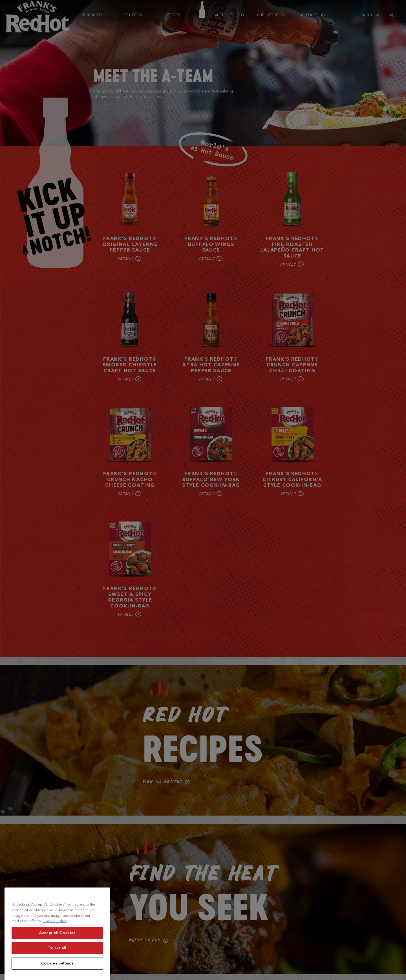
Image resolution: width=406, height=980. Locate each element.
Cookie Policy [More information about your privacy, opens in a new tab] (55, 942)
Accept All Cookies (57, 953)
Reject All (57, 968)
